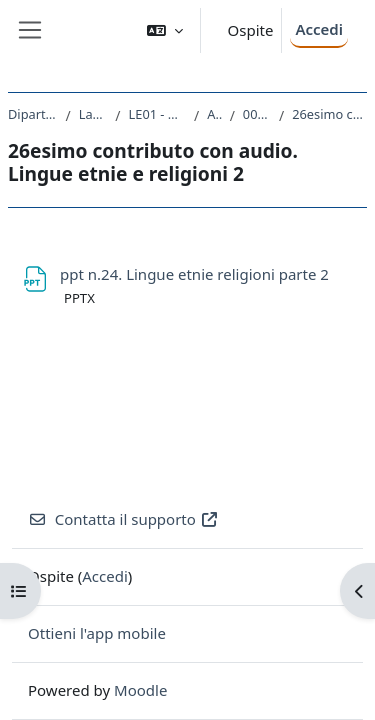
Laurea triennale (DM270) (93, 114)
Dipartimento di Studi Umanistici (32, 114)
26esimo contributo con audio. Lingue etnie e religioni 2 (329, 114)
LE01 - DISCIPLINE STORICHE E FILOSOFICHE (157, 114)
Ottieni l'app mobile (97, 633)
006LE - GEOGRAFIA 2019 (257, 114)
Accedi (319, 29)
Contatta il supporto (123, 519)
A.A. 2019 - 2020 (214, 114)
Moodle (140, 690)
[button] (165, 30)
